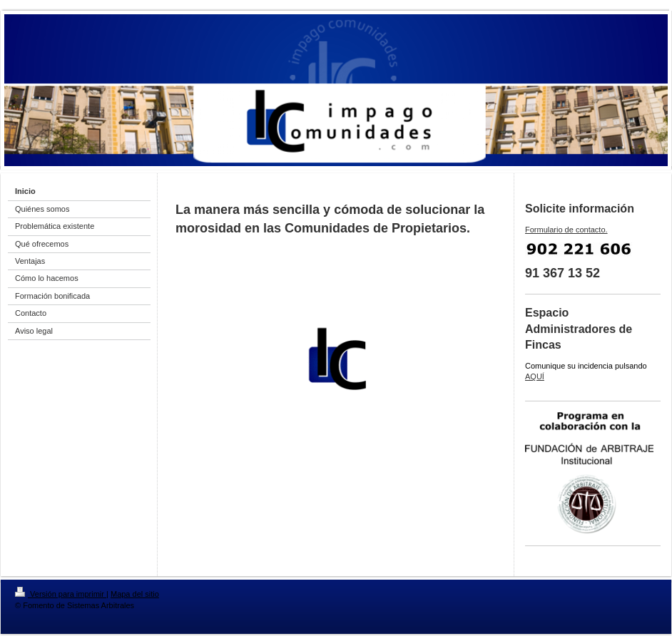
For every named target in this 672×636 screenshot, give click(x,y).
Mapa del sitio (135, 594)
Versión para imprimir (61, 594)
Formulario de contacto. (566, 230)
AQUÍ (535, 376)
